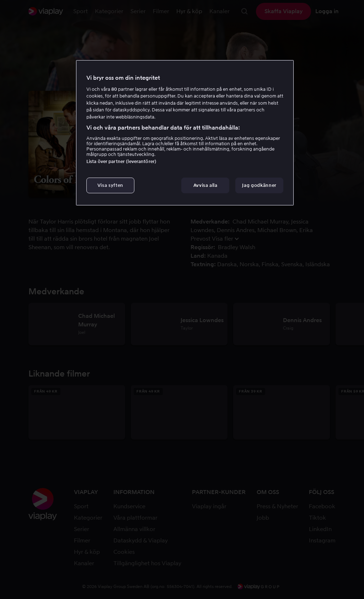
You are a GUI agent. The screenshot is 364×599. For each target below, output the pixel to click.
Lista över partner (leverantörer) (121, 161)
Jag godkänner (259, 185)
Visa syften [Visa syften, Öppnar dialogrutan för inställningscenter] (110, 185)
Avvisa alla (205, 185)
